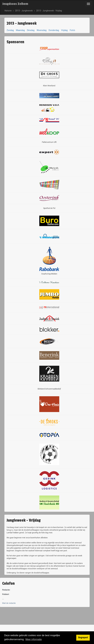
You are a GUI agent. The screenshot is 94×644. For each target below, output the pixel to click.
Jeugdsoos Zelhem (15, 4)
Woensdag (42, 30)
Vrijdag (64, 30)
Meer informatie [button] (34, 639)
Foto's (72, 30)
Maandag (20, 30)
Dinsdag (31, 30)
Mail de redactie (9, 603)
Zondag (10, 30)
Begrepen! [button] (83, 638)
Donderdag (54, 30)
